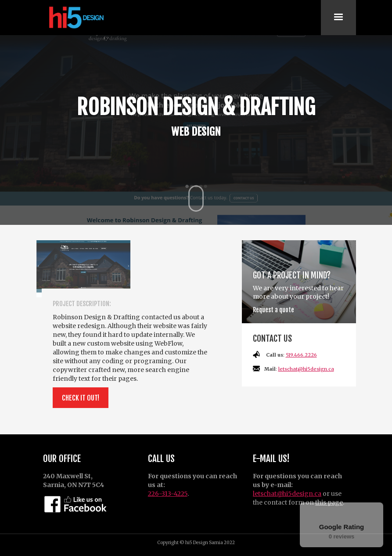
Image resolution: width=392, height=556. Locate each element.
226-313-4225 (168, 494)
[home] (75, 18)
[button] (338, 18)
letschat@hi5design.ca (306, 369)
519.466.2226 (301, 355)
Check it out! (81, 398)
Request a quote (273, 310)
